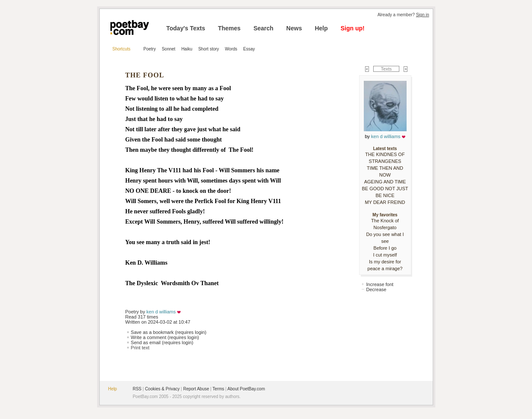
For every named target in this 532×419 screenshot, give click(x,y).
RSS (137, 389)
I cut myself (385, 255)
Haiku (187, 49)
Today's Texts (186, 28)
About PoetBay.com (246, 389)
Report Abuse (196, 389)
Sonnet (169, 49)
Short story (208, 49)
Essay (249, 49)
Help (321, 28)
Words (231, 49)
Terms (218, 389)
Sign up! (353, 28)
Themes (229, 28)
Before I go (385, 248)
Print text (140, 348)
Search (263, 28)
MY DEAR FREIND (385, 202)
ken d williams (161, 312)
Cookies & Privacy (162, 389)
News (294, 28)
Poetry (150, 49)
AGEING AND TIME (385, 182)
